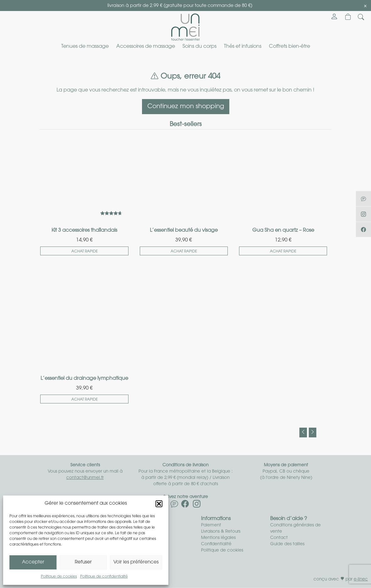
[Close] (365, 6)
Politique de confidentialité (104, 577)
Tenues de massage (85, 47)
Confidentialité (216, 544)
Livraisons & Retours (221, 532)
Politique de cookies (59, 577)
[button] (159, 504)
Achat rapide (85, 252)
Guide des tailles (287, 544)
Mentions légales (218, 538)
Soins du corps (199, 47)
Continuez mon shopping (186, 107)
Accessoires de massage (146, 47)
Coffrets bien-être (289, 47)
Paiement (211, 525)
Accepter (33, 562)
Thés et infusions (243, 47)
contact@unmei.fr (85, 478)
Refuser (83, 562)
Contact (279, 538)
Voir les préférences (136, 562)
